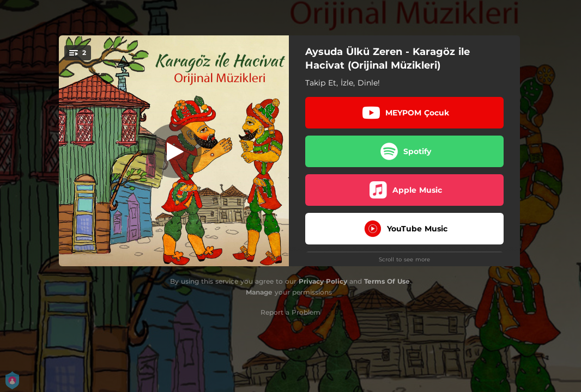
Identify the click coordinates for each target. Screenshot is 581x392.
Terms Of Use (387, 281)
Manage (259, 292)
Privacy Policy (323, 281)
